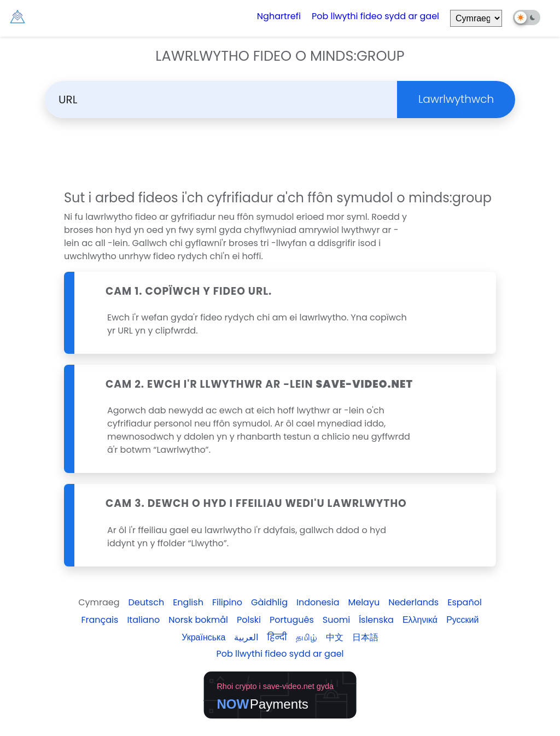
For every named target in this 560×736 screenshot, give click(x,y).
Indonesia (318, 602)
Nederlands (413, 602)
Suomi (336, 620)
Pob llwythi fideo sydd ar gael (375, 16)
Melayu (364, 602)
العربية (246, 637)
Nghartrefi (279, 16)
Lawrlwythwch (456, 99)
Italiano (143, 620)
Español (465, 602)
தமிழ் (307, 637)
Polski (249, 620)
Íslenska (376, 620)
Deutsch (147, 602)
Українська (203, 637)
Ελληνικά (420, 620)
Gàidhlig (269, 602)
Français (100, 620)
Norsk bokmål (198, 620)
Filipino (227, 602)
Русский (462, 620)
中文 (335, 637)
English (188, 602)
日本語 (365, 637)
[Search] (228, 100)
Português (292, 620)
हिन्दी (277, 637)
